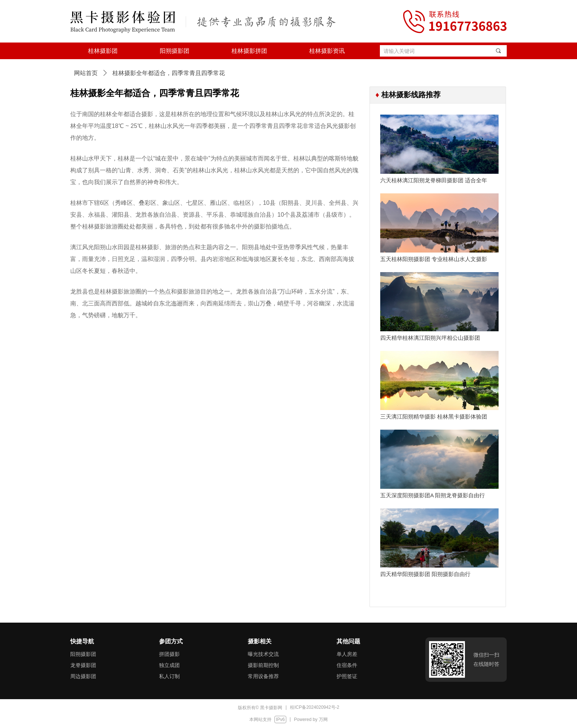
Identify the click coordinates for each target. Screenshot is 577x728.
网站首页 (86, 73)
